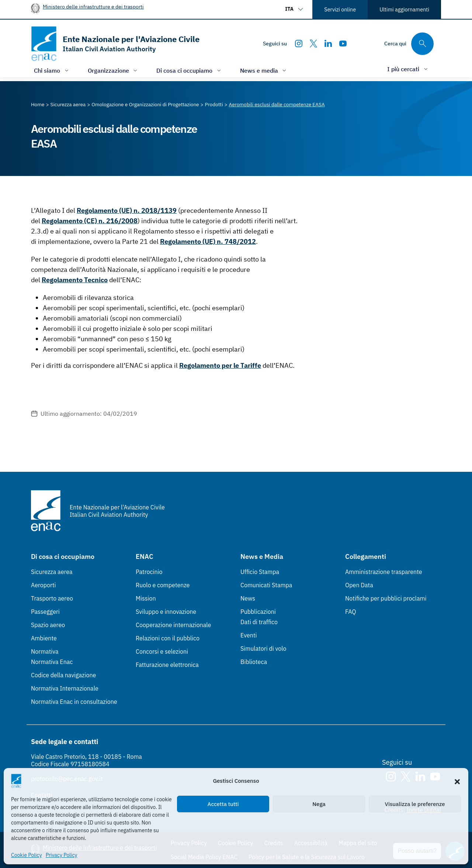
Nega (319, 804)
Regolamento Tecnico (75, 280)
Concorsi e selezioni (162, 651)
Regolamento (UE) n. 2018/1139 (127, 210)
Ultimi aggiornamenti (404, 9)
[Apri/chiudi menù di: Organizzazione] (113, 70)
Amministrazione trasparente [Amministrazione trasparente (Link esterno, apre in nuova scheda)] (384, 572)
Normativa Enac (52, 662)
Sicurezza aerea (52, 572)
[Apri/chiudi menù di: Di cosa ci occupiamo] (189, 70)
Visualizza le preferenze (415, 804)
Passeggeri (45, 612)
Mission (146, 598)
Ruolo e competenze (163, 585)
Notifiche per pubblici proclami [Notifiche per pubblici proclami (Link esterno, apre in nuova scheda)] (386, 598)
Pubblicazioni (258, 612)
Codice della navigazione (63, 675)
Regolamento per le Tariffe (220, 365)
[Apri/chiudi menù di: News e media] (264, 70)
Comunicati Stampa (266, 585)
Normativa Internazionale (65, 688)
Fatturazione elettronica (167, 665)
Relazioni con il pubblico (168, 638)
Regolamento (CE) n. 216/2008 (90, 221)
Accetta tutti (223, 804)
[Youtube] (343, 44)
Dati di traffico (259, 622)
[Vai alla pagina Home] (38, 104)
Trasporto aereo (52, 598)
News (248, 598)
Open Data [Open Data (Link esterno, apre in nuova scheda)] (359, 585)
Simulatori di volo (263, 649)
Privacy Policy (62, 855)
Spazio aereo (48, 625)
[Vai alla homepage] (115, 44)
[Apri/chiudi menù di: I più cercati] (408, 69)
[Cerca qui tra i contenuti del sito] (409, 44)
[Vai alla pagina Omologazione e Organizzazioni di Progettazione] (145, 104)
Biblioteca (254, 662)
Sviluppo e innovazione (166, 612)
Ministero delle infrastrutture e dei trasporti (93, 6)
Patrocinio (149, 572)
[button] (457, 781)
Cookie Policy (27, 855)
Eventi (249, 635)
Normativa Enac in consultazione (74, 702)
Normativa (45, 651)
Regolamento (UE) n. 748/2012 (208, 241)
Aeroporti (44, 585)
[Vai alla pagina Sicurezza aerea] (68, 104)
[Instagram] (299, 44)
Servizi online (340, 9)
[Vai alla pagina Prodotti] (214, 104)
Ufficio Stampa (260, 572)
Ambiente (44, 638)
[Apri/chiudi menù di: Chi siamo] (52, 70)
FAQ (351, 612)
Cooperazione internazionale (173, 625)
